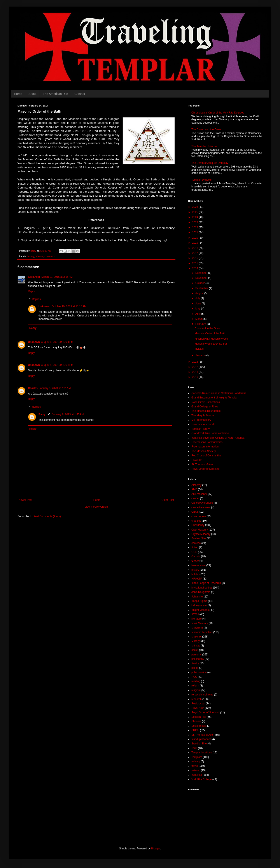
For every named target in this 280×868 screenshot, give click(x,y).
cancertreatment (201, 507)
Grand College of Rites (205, 407)
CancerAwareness (202, 503)
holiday (196, 574)
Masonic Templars (202, 632)
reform (195, 686)
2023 (196, 222)
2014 (196, 268)
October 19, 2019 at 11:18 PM (69, 306)
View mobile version (96, 507)
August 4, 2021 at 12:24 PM (57, 342)
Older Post (168, 500)
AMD (194, 489)
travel (195, 766)
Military (196, 641)
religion (196, 690)
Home (18, 94)
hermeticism (199, 565)
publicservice (199, 672)
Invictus (199, 349)
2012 (196, 367)
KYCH (195, 614)
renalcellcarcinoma (202, 695)
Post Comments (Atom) (47, 516)
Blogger (156, 849)
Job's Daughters (201, 592)
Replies (36, 299)
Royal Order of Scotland (205, 469)
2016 (196, 258)
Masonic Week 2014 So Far (211, 344)
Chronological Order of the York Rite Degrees (218, 113)
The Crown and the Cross (206, 129)
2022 (196, 227)
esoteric (196, 543)
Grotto (195, 561)
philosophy (198, 659)
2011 (196, 372)
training (196, 761)
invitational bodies (202, 588)
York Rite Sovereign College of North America (218, 438)
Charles (33, 388)
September (202, 288)
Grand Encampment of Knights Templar (214, 398)
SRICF (195, 730)
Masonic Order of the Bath (210, 334)
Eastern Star (199, 538)
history (31, 256)
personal (196, 655)
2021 (196, 232)
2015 (196, 263)
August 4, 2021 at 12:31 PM (57, 365)
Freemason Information (205, 447)
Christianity (198, 525)
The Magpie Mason (203, 416)
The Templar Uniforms (204, 146)
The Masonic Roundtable (206, 411)
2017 (196, 253)
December (202, 273)
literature (197, 619)
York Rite (197, 775)
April (198, 314)
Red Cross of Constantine (206, 456)
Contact (80, 94)
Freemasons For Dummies (207, 442)
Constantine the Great (207, 328)
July (198, 298)
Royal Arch (198, 708)
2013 (196, 362)
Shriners (196, 721)
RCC (194, 677)
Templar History (200, 429)
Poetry (195, 663)
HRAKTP (197, 460)
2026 (196, 207)
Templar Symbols (201, 180)
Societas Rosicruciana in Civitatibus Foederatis (219, 393)
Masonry (40, 256)
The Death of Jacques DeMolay (210, 163)
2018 (196, 248)
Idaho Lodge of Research (206, 583)
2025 (196, 212)
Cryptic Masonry (201, 534)
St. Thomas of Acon (203, 465)
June (199, 304)
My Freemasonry (201, 420)
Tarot (194, 748)
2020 (196, 238)
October (200, 283)
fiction (195, 547)
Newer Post (25, 500)
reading (196, 681)
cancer (195, 498)
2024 (196, 217)
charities (196, 521)
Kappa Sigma (199, 601)
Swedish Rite (199, 744)
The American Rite (55, 94)
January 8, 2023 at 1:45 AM (68, 414)
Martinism (197, 628)
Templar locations (202, 753)
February (201, 324)
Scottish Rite (199, 717)
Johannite (197, 597)
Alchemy (196, 485)
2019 (196, 243)
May (198, 309)
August (200, 293)
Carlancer (34, 277)
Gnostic (196, 556)
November (202, 278)
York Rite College (201, 779)
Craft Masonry (200, 530)
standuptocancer (201, 739)
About (32, 94)
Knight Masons (200, 610)
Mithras (196, 646)
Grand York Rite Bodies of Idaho (210, 433)
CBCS (195, 512)
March (199, 319)
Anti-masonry (199, 494)
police (195, 668)
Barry (42, 414)
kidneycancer (199, 605)
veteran (196, 770)
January (200, 355)
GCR (194, 552)
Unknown (44, 306)
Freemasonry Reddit (203, 424)
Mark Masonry (200, 623)
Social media (199, 726)
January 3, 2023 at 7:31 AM (55, 388)
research (50, 256)
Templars (197, 757)
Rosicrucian (198, 704)
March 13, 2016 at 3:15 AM (57, 277)
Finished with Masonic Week (211, 339)
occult (195, 650)
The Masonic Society (204, 451)
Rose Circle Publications (206, 402)
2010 (196, 377)
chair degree (199, 516)
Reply (31, 291)
